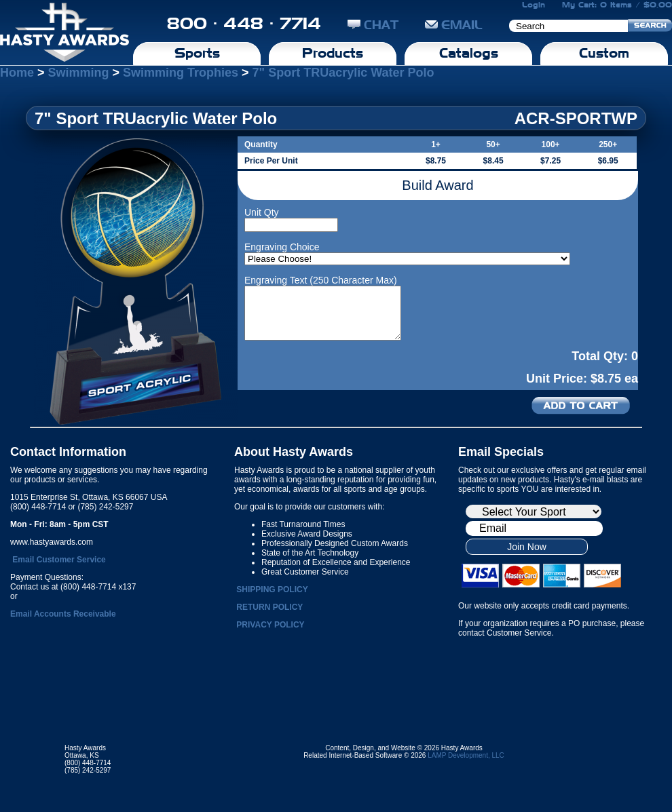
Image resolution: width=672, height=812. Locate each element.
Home (17, 73)
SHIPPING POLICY (272, 589)
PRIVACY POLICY (270, 625)
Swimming (79, 73)
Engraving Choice (282, 247)
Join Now (527, 547)
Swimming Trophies (181, 73)
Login (534, 5)
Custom (604, 53)
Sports (197, 53)
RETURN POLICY (269, 607)
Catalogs (469, 53)
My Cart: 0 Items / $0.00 (617, 5)
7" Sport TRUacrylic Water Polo (343, 73)
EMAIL (454, 25)
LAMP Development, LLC (466, 755)
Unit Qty (262, 212)
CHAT (373, 25)
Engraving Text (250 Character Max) (321, 280)
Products (333, 53)
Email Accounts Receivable (63, 614)
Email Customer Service (59, 560)
